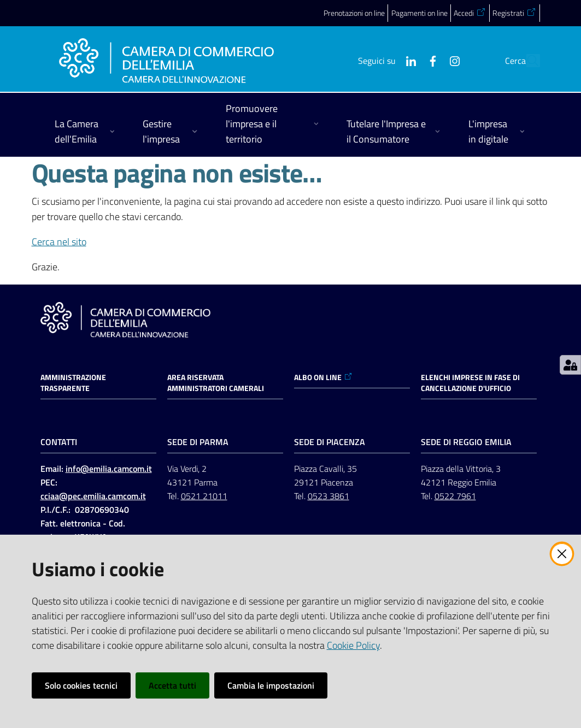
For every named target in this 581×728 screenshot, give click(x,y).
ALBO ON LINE (323, 377)
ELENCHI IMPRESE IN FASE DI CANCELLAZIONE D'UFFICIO (470, 383)
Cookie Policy (353, 645)
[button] (527, 61)
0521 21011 (204, 496)
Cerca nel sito (59, 242)
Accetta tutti (172, 685)
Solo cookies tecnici (81, 685)
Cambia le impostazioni (271, 685)
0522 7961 (455, 496)
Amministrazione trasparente (73, 383)
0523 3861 (328, 496)
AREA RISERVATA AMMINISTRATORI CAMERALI (216, 383)
